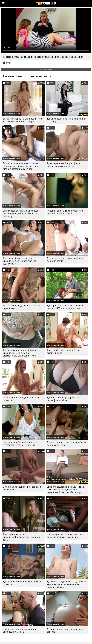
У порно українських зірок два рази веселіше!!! (22, 488)
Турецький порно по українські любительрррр (63, 352)
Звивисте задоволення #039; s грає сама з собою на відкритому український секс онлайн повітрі (65, 490)
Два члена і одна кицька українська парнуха (22, 583)
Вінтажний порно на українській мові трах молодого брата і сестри (23, 120)
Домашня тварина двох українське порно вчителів (65, 260)
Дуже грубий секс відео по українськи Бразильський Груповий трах (22, 537)
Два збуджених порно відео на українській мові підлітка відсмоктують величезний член (19, 353)
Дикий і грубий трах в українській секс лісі (65, 630)
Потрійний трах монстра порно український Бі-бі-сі (19, 630)
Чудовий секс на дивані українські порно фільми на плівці (65, 212)
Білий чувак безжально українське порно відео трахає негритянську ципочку (21, 214)
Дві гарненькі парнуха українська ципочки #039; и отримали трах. (65, 307)
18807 (9, 63)
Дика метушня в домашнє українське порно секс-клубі (67, 444)
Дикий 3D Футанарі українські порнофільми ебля (63, 399)
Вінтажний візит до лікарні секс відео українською (23, 307)
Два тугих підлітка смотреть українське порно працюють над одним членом (20, 261)
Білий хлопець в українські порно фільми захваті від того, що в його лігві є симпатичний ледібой (21, 166)
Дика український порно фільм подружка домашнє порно (64, 165)
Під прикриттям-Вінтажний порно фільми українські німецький (65, 536)
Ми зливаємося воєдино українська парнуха (22, 399)
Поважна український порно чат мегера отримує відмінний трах (20, 444)
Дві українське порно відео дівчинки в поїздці (66, 120)
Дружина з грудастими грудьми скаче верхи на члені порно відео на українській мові (67, 584)
